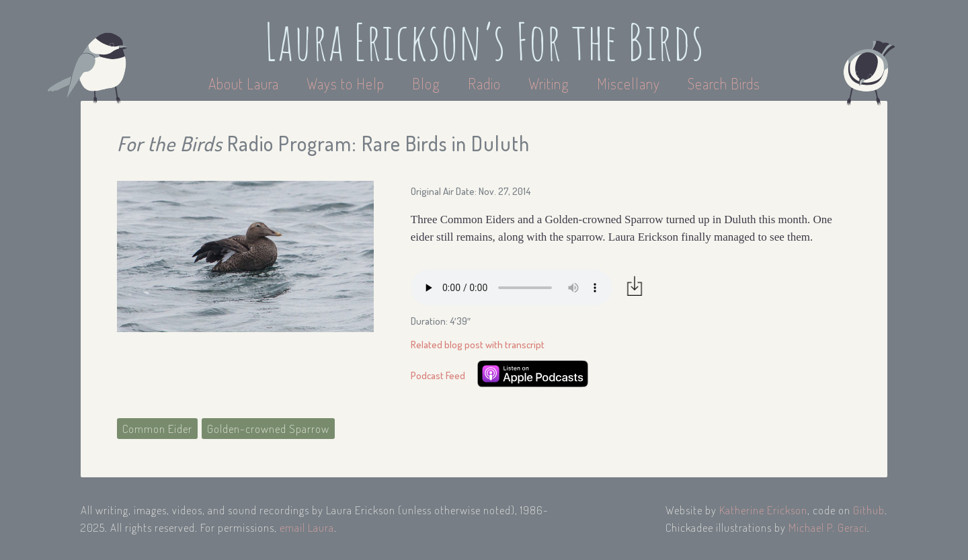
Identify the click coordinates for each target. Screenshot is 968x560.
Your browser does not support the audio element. (512, 288)
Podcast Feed (438, 375)
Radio (486, 83)
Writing (549, 83)
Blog (426, 83)
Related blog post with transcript (478, 345)
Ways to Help (347, 83)
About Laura (245, 83)
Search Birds (724, 83)
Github (869, 510)
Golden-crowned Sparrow (268, 429)
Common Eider (157, 429)
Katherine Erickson (763, 510)
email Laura (307, 527)
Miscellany (629, 83)
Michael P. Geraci (828, 527)
